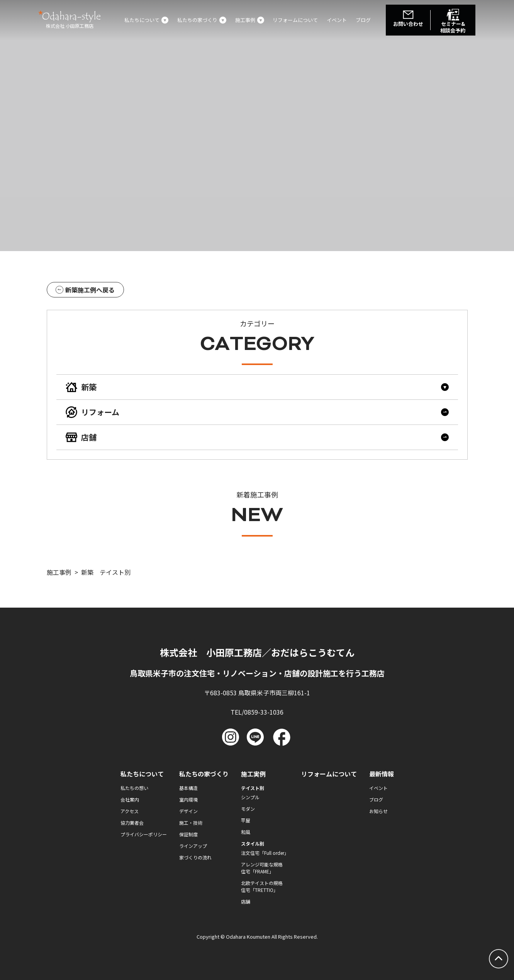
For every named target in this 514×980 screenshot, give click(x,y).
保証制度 (188, 834)
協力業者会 (132, 823)
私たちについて (142, 774)
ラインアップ (193, 846)
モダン (248, 809)
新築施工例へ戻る (85, 290)
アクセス (130, 811)
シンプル (250, 797)
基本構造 (188, 788)
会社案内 (130, 799)
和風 (246, 832)
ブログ (363, 20)
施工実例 (253, 774)
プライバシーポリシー (144, 834)
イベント (337, 20)
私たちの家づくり (204, 774)
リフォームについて (295, 20)
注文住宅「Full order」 (265, 853)
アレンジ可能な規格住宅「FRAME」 (262, 868)
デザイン (188, 811)
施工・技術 (191, 823)
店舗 (246, 901)
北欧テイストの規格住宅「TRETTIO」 (262, 886)
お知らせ (378, 811)
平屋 (246, 820)
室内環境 (188, 799)
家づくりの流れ (195, 857)
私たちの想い (134, 788)
